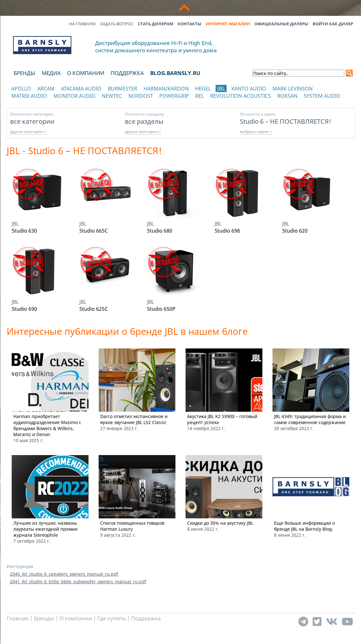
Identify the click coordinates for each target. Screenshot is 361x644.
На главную (82, 24)
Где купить (112, 618)
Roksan (287, 96)
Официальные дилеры (281, 24)
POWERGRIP (174, 96)
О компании (86, 73)
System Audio (322, 96)
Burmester (122, 89)
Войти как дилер (333, 24)
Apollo (21, 89)
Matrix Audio (29, 96)
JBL (221, 88)
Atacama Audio (81, 89)
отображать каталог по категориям (43, 102)
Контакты (190, 24)
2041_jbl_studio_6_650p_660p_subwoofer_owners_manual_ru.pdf (78, 581)
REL (200, 96)
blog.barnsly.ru (175, 73)
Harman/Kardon (166, 89)
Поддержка (127, 73)
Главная (18, 618)
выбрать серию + (256, 131)
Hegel (203, 89)
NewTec (112, 96)
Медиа (51, 73)
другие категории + (28, 131)
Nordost (141, 96)
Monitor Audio (74, 96)
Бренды (24, 73)
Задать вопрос (117, 24)
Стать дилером (156, 24)
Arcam (46, 89)
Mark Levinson (293, 89)
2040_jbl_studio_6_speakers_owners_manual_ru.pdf (64, 574)
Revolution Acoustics (241, 96)
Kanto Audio (249, 89)
